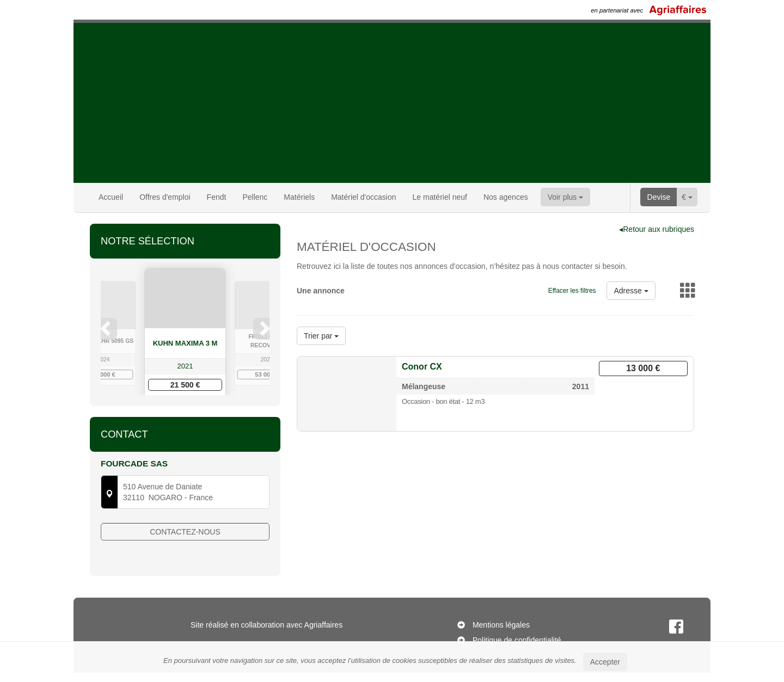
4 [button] (202, 421)
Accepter (605, 662)
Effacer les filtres (572, 291)
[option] (185, 333)
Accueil (111, 197)
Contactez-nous (185, 566)
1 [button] (169, 421)
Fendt (217, 197)
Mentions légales (501, 634)
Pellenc (255, 197)
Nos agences (506, 197)
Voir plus (566, 197)
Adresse (631, 291)
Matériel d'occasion (363, 197)
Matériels (299, 197)
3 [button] (191, 421)
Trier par (321, 336)
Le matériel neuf (440, 197)
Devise (659, 197)
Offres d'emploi (165, 197)
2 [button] (180, 421)
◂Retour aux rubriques (657, 229)
